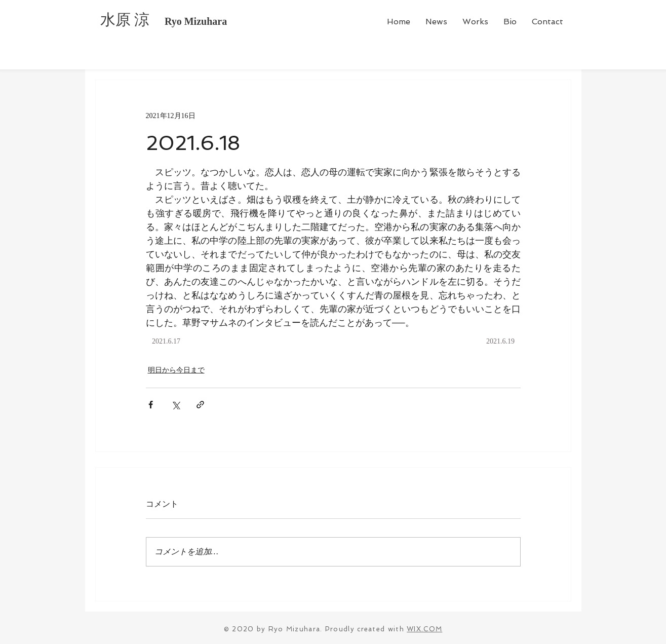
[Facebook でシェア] (151, 405)
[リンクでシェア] (200, 405)
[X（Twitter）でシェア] (175, 405)
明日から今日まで (176, 370)
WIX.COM (424, 629)
